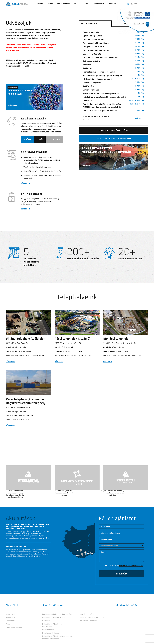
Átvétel (41, 4)
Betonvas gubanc (114, 119)
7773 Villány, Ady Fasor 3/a (17, 376)
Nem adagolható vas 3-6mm (114, 79)
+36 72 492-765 (26, 384)
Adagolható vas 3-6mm (114, 76)
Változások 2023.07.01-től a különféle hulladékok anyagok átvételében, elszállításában (28, 557)
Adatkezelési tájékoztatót (131, 596)
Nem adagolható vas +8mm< (114, 72)
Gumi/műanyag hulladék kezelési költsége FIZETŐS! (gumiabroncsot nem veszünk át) (114, 135)
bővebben (25, 216)
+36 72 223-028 (26, 449)
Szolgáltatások (64, 4)
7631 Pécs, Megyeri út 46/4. (18, 440)
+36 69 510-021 (124, 384)
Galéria (87, 4)
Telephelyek (31, 173)
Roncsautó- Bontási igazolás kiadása (114, 140)
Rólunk (77, 4)
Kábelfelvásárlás (16, 577)
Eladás (51, 4)
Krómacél (114, 93)
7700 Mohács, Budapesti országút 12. (120, 376)
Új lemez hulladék (114, 61)
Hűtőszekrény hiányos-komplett (114, 108)
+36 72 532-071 (75, 384)
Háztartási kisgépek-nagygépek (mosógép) (114, 104)
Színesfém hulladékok (135, 52)
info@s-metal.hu (19, 380)
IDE (17, 80)
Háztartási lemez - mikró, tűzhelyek (114, 101)
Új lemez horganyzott (114, 65)
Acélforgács (114, 115)
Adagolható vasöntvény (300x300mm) (114, 86)
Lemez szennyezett (114, 111)
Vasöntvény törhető (114, 83)
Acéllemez (114, 97)
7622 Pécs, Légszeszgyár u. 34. (68, 376)
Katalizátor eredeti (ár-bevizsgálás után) (114, 122)
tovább (138, 147)
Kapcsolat (112, 4)
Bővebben (25, 242)
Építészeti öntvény (114, 90)
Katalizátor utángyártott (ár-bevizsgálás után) (114, 126)
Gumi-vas (114, 129)
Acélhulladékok (89, 53)
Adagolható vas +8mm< (114, 68)
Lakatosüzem (99, 4)
